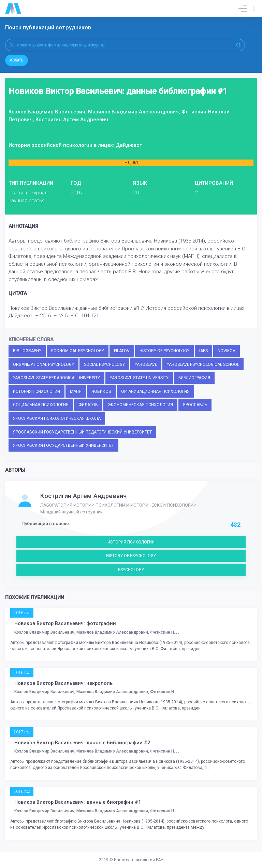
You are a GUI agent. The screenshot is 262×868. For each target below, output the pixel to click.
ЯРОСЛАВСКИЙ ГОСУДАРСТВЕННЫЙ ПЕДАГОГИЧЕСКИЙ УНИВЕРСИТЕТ (82, 432)
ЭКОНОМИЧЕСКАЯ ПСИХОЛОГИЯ (140, 405)
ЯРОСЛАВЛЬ (195, 405)
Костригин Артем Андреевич (83, 496)
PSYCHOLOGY (131, 570)
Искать (17, 60)
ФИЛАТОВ (88, 405)
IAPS (203, 351)
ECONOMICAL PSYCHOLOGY (78, 351)
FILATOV (122, 351)
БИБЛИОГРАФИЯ (194, 378)
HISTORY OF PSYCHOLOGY (164, 351)
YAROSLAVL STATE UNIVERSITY (139, 378)
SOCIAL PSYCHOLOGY (104, 364)
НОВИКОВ (101, 391)
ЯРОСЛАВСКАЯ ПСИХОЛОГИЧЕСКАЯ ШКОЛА (57, 418)
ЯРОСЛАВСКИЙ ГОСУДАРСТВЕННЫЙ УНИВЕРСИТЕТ (63, 445)
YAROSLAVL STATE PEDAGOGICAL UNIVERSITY (56, 378)
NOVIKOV (227, 351)
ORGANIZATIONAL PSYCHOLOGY (43, 364)
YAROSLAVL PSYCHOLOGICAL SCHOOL (203, 364)
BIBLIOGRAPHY (27, 351)
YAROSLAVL (146, 364)
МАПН (76, 391)
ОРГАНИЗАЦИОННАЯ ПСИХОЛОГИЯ (155, 391)
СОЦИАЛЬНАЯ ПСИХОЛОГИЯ (41, 405)
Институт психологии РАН (139, 860)
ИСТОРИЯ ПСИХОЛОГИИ (37, 391)
